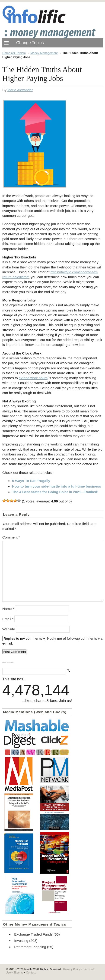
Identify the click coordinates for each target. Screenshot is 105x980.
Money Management (44, 53)
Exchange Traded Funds (33, 934)
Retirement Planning (30, 947)
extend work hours (33, 378)
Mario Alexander (20, 90)
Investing (21, 941)
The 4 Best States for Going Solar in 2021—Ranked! (55, 492)
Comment (11, 537)
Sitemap (18, 973)
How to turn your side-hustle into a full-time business (57, 486)
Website (9, 629)
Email (8, 619)
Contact (31, 973)
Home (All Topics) (14, 53)
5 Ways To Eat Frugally (31, 481)
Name (8, 609)
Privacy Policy (72, 969)
